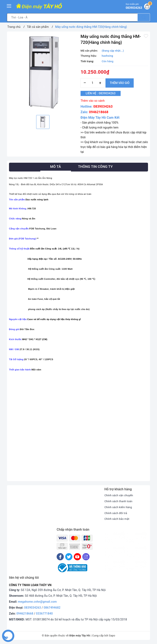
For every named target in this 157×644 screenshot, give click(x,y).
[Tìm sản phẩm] (72, 17)
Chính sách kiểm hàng (119, 507)
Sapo (112, 636)
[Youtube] (77, 557)
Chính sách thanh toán (119, 501)
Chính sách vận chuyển (120, 495)
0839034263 (103, 107)
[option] (43, 73)
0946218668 (99, 112)
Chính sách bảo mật (118, 519)
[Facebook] (60, 557)
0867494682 (52, 608)
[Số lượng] (93, 83)
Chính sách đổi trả (116, 513)
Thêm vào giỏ (120, 83)
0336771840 (44, 614)
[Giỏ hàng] (147, 7)
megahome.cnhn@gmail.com (37, 602)
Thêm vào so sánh (93, 101)
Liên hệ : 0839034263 (103, 94)
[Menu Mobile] (9, 5)
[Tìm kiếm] (144, 17)
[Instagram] (86, 557)
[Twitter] (69, 557)
